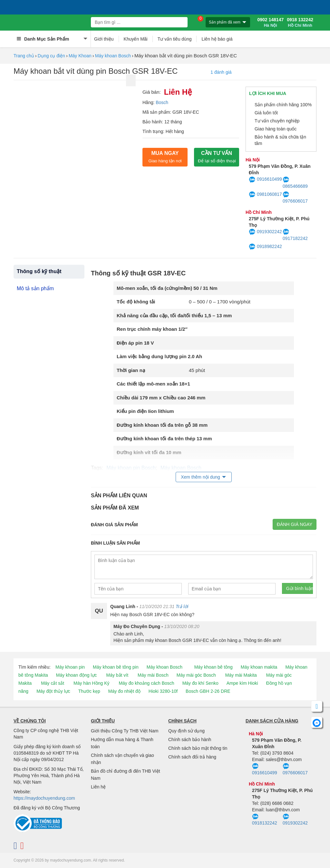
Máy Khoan (80, 56)
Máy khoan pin (70, 667)
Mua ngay (165, 157)
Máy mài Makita (241, 675)
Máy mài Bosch (153, 675)
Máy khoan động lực (77, 675)
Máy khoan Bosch (113, 56)
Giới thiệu (104, 39)
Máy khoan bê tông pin (116, 667)
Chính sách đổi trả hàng (192, 757)
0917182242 (295, 235)
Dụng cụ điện (51, 56)
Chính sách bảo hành (190, 739)
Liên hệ (98, 787)
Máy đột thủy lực (53, 691)
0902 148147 (270, 23)
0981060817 (265, 195)
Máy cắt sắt (53, 683)
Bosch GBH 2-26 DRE (208, 691)
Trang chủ (24, 56)
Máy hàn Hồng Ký (92, 683)
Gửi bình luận (300, 588)
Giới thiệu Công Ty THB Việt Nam (125, 731)
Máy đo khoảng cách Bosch (146, 683)
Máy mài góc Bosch (196, 675)
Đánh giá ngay (295, 524)
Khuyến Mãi (136, 39)
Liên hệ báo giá (217, 39)
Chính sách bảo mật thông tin (198, 748)
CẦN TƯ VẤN (217, 157)
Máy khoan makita (259, 667)
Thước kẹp (89, 691)
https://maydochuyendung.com (44, 798)
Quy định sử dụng (186, 731)
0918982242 (265, 247)
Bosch (162, 102)
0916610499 (265, 180)
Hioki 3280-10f (163, 691)
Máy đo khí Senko (200, 683)
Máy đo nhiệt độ (124, 691)
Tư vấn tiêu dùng (175, 39)
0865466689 (295, 183)
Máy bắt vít (117, 675)
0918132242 (265, 820)
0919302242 (265, 232)
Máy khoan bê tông (214, 667)
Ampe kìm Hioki (242, 683)
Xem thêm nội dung (200, 477)
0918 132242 (300, 23)
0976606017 (295, 197)
